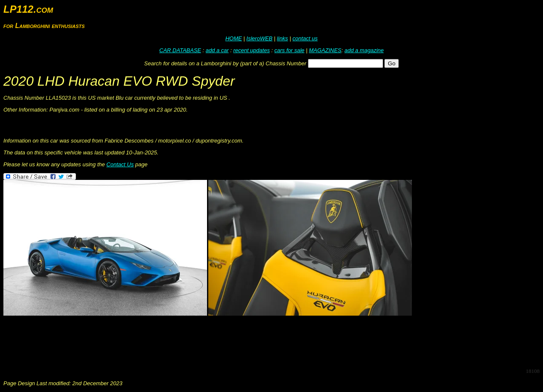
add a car (217, 50)
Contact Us (120, 164)
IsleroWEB (259, 38)
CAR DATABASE (180, 50)
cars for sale (290, 50)
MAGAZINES (325, 50)
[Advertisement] (158, 342)
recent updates (252, 50)
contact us (305, 38)
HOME (234, 38)
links (283, 38)
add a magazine (364, 50)
